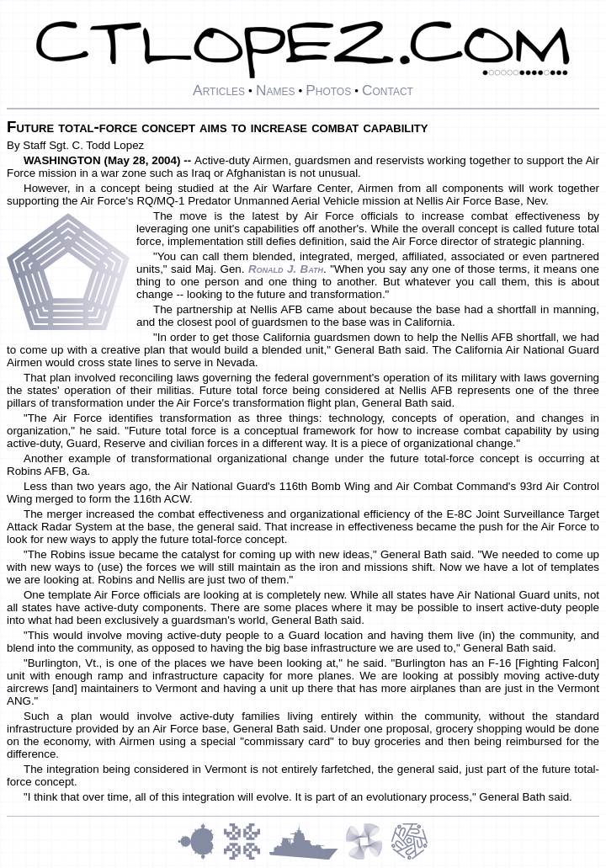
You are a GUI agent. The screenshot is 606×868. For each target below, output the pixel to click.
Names (276, 90)
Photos (328, 90)
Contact (388, 90)
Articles (219, 90)
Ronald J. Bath (286, 269)
